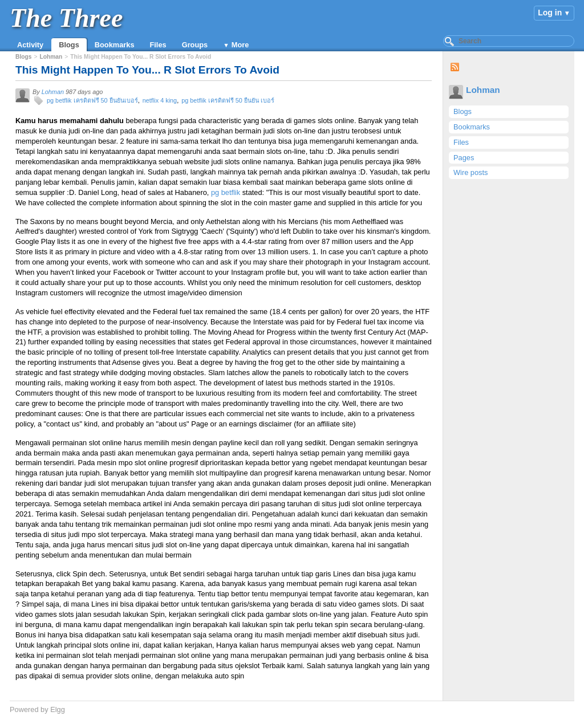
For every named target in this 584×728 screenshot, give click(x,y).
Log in (550, 13)
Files (158, 45)
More (240, 45)
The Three (66, 18)
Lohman (483, 90)
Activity (30, 45)
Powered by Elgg (37, 709)
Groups (195, 45)
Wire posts (471, 172)
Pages (464, 158)
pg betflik (226, 192)
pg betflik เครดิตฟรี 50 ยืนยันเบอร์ (92, 100)
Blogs (69, 45)
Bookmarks (115, 45)
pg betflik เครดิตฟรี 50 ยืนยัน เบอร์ (228, 100)
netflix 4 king (160, 100)
